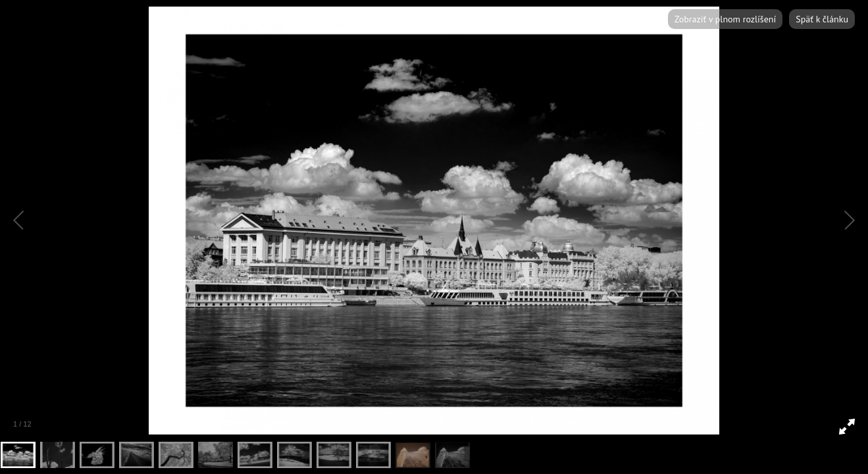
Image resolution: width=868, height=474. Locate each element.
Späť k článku (822, 19)
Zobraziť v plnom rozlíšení (725, 19)
